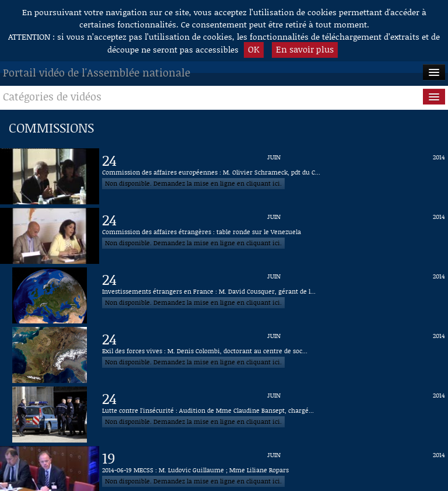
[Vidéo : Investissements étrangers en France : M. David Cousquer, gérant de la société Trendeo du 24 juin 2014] (274, 295)
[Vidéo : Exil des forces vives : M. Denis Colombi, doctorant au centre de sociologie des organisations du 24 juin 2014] (274, 355)
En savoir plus (305, 49)
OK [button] (254, 49)
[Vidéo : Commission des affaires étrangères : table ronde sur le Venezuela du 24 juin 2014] (274, 236)
